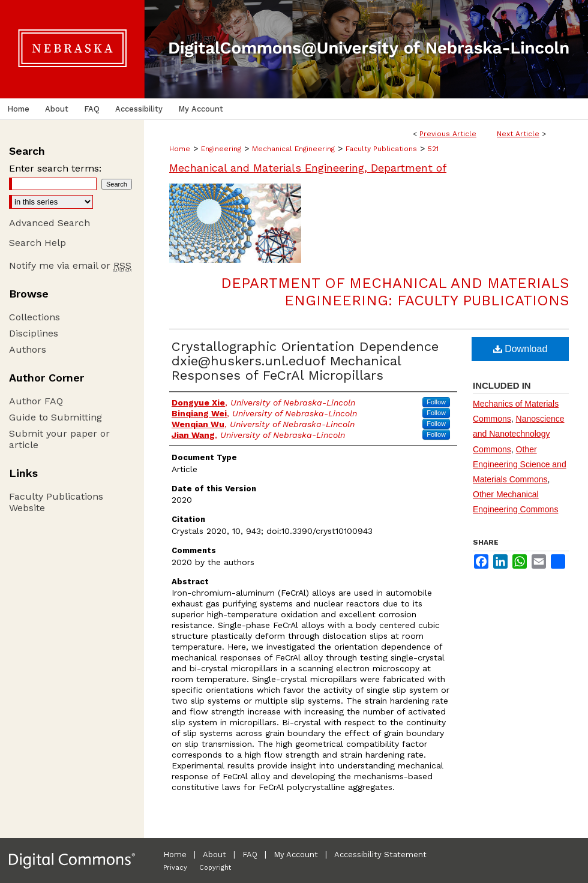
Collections (34, 317)
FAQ (250, 855)
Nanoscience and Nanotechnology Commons (519, 434)
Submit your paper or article (59, 439)
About (214, 855)
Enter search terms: (55, 168)
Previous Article (448, 134)
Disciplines (34, 333)
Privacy (175, 868)
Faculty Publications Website (56, 502)
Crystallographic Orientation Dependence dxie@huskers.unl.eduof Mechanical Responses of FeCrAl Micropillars (305, 361)
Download (520, 349)
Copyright (215, 868)
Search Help (37, 243)
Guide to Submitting (55, 417)
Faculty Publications (381, 149)
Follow (436, 402)
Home (180, 149)
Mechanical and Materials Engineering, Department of (308, 168)
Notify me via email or (70, 265)
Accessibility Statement (380, 855)
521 (433, 149)
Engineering (221, 149)
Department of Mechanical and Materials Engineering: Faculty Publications (395, 292)
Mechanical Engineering (293, 149)
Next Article (518, 134)
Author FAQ (36, 401)
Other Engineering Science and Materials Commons (520, 464)
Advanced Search (49, 223)
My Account (296, 855)
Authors (28, 349)
